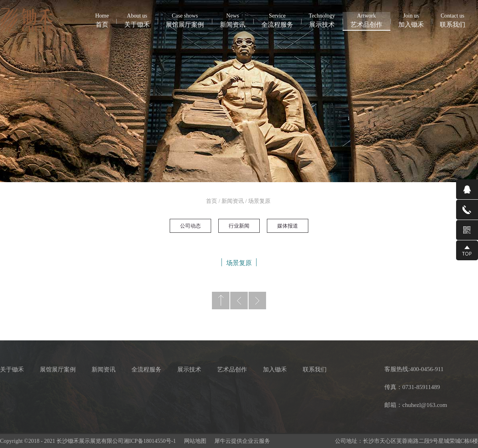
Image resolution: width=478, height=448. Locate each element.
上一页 (239, 301)
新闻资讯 (233, 201)
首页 (102, 20)
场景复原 (259, 201)
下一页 (257, 301)
